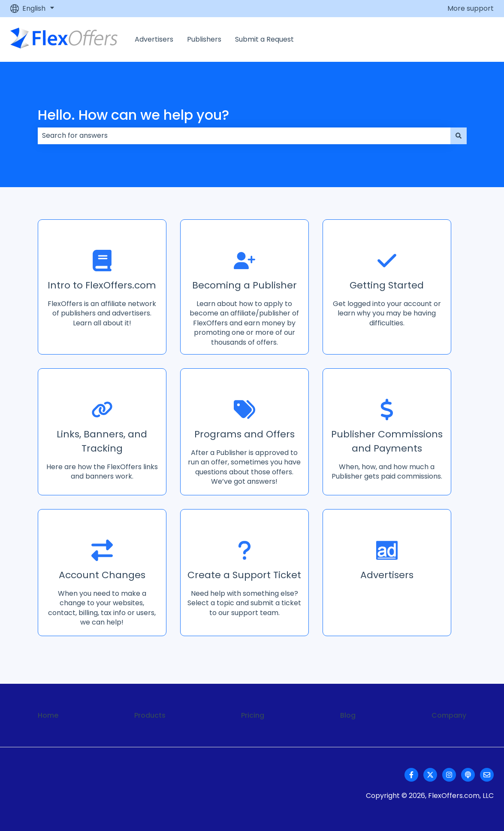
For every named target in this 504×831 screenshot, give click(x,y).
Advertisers (154, 39)
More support (471, 9)
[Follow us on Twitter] (430, 775)
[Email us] (487, 775)
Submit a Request (264, 39)
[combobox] (244, 136)
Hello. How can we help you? (133, 115)
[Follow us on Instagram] (449, 775)
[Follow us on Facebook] (411, 775)
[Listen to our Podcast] (468, 775)
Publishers (204, 39)
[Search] (459, 136)
